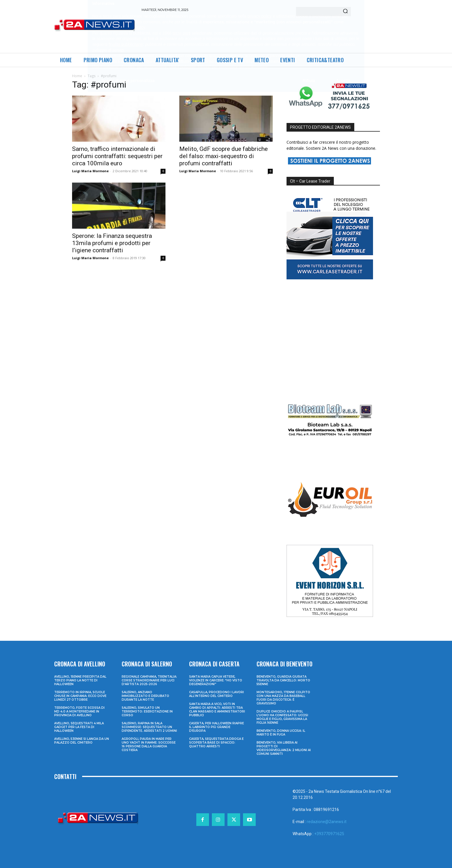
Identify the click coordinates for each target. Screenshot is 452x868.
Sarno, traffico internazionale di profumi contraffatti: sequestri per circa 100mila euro (117, 156)
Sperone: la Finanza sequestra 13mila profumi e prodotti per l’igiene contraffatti (112, 243)
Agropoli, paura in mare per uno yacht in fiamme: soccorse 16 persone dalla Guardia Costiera (149, 744)
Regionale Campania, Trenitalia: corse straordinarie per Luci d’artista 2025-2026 (149, 680)
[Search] (345, 12)
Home (77, 76)
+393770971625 (329, 834)
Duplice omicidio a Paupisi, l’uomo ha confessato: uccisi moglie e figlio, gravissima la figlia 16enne (282, 717)
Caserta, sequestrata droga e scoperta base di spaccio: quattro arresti (216, 743)
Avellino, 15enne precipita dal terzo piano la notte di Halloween (80, 680)
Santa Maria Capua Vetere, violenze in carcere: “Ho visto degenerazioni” (216, 680)
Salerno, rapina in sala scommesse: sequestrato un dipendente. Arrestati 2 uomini (149, 727)
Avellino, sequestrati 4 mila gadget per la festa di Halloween (79, 727)
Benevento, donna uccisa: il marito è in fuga (281, 733)
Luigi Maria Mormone (90, 171)
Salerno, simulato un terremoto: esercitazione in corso (147, 711)
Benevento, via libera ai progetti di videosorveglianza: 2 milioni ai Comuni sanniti (284, 748)
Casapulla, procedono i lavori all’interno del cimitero (216, 694)
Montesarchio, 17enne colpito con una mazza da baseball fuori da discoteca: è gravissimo (283, 698)
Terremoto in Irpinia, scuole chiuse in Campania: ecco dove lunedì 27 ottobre (80, 696)
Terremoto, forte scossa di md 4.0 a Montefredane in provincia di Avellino (79, 711)
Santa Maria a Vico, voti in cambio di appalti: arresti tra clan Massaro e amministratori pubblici (217, 710)
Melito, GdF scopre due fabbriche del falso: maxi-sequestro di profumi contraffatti (224, 156)
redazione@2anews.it (327, 822)
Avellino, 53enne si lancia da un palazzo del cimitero (82, 741)
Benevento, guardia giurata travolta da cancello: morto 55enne (283, 680)
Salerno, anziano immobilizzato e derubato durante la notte (145, 696)
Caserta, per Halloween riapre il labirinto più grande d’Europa (216, 727)
